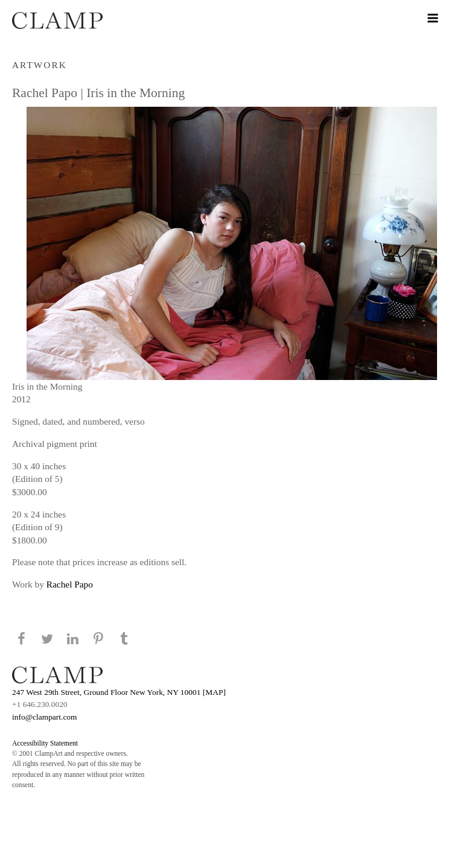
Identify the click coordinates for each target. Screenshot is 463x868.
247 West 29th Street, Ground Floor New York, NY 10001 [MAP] (119, 692)
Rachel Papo (70, 584)
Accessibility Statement (45, 743)
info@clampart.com (45, 717)
